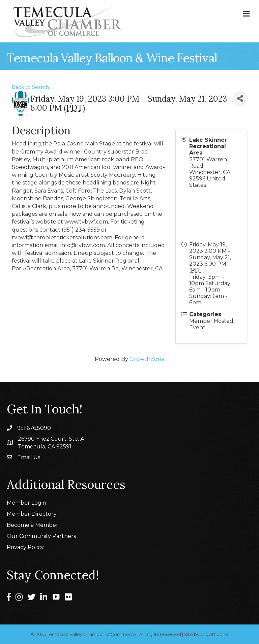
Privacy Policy (25, 547)
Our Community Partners (41, 536)
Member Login (26, 503)
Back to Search (30, 87)
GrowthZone (147, 359)
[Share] (240, 98)
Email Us (29, 457)
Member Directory (32, 514)
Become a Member (33, 525)
